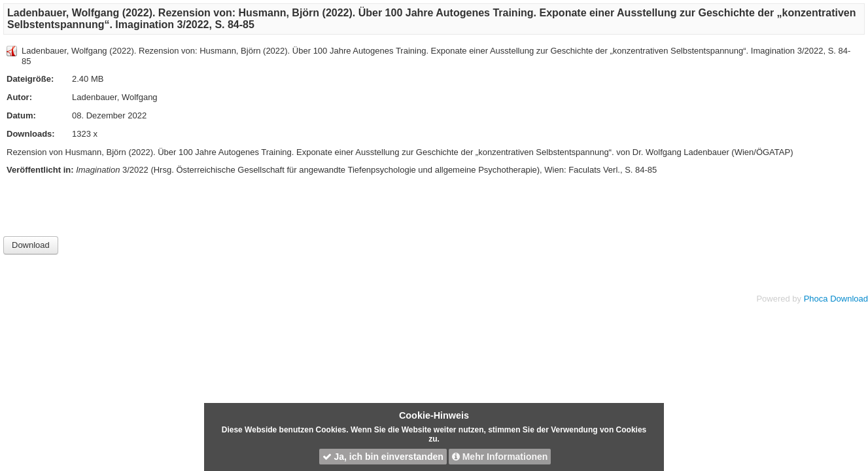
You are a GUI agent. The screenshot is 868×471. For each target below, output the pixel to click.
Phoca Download (836, 299)
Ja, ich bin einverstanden (383, 457)
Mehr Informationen (500, 457)
